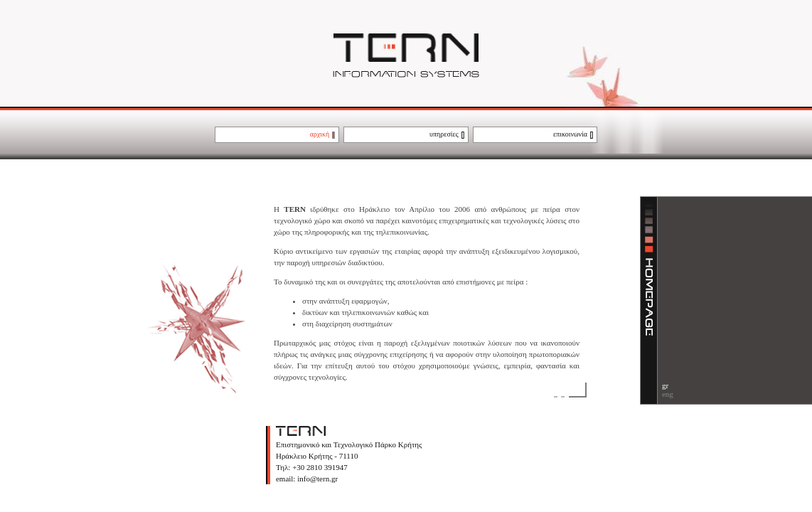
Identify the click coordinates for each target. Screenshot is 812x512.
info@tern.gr (316, 479)
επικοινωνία (570, 134)
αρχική (320, 134)
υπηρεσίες (444, 134)
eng (668, 394)
